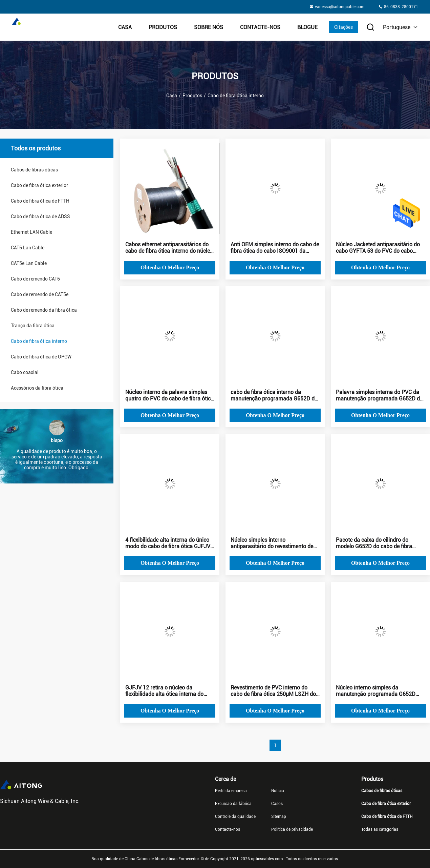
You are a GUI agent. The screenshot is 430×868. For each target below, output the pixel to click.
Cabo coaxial (25, 372)
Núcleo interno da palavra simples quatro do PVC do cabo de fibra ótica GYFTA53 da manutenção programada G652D (169, 395)
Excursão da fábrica (233, 804)
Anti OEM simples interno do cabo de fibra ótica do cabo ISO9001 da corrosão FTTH (275, 248)
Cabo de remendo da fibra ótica (44, 310)
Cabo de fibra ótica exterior (39, 185)
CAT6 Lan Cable (28, 248)
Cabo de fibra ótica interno (39, 341)
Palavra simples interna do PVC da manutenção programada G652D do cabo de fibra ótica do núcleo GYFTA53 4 (379, 395)
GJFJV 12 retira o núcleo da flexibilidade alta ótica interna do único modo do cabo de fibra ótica (166, 691)
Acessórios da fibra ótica (37, 388)
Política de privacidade (292, 829)
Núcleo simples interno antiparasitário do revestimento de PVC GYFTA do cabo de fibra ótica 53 (275, 543)
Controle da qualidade (235, 817)
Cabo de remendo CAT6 (35, 279)
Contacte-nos (260, 27)
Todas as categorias (380, 829)
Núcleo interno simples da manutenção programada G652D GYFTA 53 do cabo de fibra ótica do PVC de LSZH (378, 691)
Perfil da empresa (231, 791)
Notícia (278, 791)
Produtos (163, 27)
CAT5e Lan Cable (29, 263)
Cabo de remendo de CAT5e (40, 294)
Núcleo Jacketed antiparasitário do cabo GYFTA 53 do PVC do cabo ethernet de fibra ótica (378, 248)
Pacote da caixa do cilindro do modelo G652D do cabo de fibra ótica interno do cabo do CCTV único (380, 543)
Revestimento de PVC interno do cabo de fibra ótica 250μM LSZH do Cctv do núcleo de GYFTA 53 (273, 691)
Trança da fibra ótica (33, 326)
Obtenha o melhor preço (170, 267)
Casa (125, 27)
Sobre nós (209, 27)
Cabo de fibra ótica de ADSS (40, 216)
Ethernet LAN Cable (31, 232)
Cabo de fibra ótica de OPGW (41, 357)
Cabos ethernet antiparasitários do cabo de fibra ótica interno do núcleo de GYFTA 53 (169, 248)
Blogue (307, 27)
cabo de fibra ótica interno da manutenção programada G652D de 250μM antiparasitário (274, 395)
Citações (343, 27)
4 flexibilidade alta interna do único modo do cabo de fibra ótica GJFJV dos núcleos (168, 543)
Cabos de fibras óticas (34, 170)
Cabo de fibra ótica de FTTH (40, 201)
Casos (277, 804)
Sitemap (279, 817)
